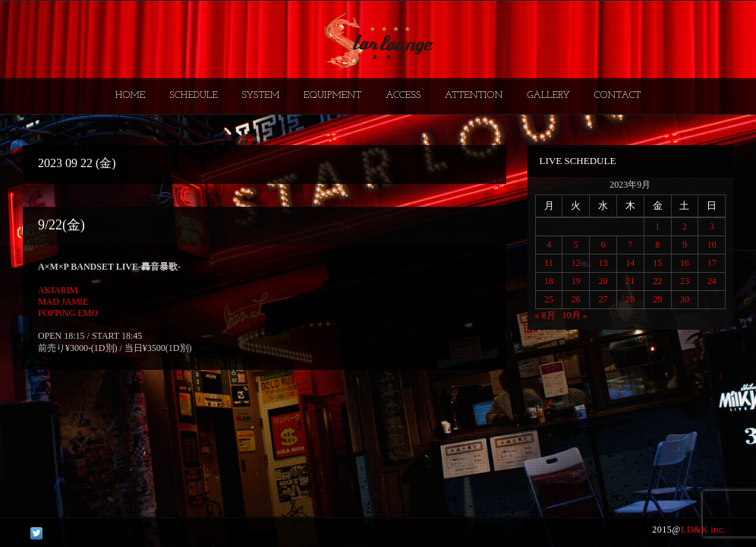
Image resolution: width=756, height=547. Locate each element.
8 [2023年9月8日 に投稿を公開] (657, 245)
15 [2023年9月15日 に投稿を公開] (657, 263)
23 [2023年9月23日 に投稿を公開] (685, 281)
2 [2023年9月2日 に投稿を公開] (685, 226)
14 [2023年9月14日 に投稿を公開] (630, 263)
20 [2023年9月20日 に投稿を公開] (603, 281)
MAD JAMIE (63, 302)
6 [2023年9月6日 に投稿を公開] (603, 245)
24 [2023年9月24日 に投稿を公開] (712, 281)
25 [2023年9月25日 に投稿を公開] (549, 299)
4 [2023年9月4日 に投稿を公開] (549, 245)
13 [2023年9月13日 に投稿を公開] (603, 263)
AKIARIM (58, 290)
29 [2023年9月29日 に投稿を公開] (657, 299)
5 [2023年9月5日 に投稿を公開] (576, 245)
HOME (131, 95)
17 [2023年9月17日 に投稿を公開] (712, 263)
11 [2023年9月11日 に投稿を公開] (549, 263)
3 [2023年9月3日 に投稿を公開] (712, 226)
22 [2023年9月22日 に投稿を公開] (657, 281)
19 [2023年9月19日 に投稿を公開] (576, 281)
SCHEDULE (194, 95)
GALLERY (548, 95)
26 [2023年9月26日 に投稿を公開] (576, 299)
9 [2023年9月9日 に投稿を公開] (685, 245)
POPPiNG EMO (68, 313)
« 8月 (545, 315)
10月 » (575, 315)
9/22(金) (61, 225)
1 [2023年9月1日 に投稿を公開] (657, 226)
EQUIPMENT (332, 95)
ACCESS (403, 95)
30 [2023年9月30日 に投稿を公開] (685, 299)
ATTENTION (474, 95)
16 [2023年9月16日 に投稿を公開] (685, 263)
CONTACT (617, 95)
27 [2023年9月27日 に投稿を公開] (603, 299)
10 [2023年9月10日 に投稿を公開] (712, 245)
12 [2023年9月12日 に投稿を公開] (576, 263)
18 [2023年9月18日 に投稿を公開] (549, 281)
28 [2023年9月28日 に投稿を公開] (630, 299)
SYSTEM (261, 95)
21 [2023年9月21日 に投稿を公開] (630, 281)
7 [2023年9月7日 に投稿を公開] (630, 245)
